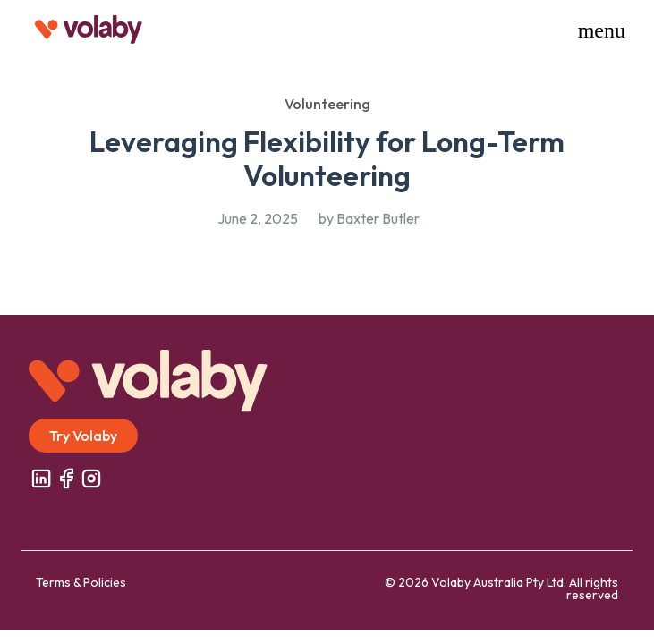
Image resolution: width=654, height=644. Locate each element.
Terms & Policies (81, 582)
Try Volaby (83, 436)
